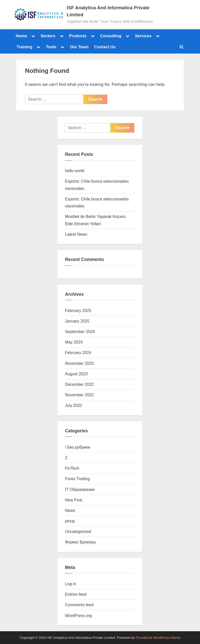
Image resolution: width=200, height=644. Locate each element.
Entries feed (76, 594)
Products (78, 36)
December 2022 (79, 384)
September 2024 (80, 332)
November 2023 (79, 363)
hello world (75, 171)
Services (143, 36)
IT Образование (80, 489)
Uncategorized (78, 531)
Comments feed (79, 605)
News (70, 510)
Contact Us (105, 47)
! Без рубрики (77, 447)
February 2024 (78, 353)
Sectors (48, 36)
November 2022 (79, 395)
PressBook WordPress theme (158, 638)
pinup (70, 521)
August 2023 (76, 374)
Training (24, 47)
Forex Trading (77, 479)
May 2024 (74, 342)
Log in (70, 584)
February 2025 (78, 310)
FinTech (72, 468)
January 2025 (77, 321)
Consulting (111, 36)
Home (21, 36)
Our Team (79, 47)
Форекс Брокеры (80, 542)
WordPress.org (78, 615)
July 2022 (74, 405)
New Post (74, 500)
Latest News (76, 234)
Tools (51, 47)
